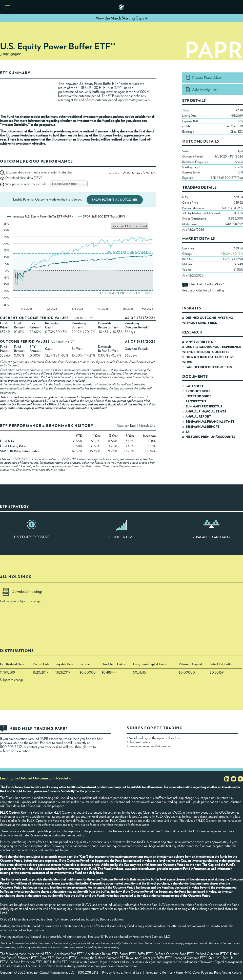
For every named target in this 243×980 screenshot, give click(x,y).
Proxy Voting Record (228, 973)
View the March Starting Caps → (122, 18)
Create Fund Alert (207, 78)
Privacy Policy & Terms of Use (121, 973)
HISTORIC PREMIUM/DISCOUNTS (210, 437)
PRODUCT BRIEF (198, 391)
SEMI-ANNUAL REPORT (202, 427)
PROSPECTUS (196, 401)
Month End (147, 426)
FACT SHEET (195, 386)
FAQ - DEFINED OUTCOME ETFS (209, 367)
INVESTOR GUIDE (198, 396)
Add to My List (204, 90)
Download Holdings (23, 592)
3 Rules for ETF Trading (208, 291)
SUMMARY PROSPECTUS (204, 406)
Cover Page (200, 973)
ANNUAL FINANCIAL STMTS (206, 411)
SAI (188, 432)
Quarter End (126, 426)
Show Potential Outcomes (115, 200)
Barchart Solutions (112, 920)
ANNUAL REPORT (198, 417)
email (60, 743)
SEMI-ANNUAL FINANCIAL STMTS (210, 422)
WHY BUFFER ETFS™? (201, 342)
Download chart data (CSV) (24, 178)
